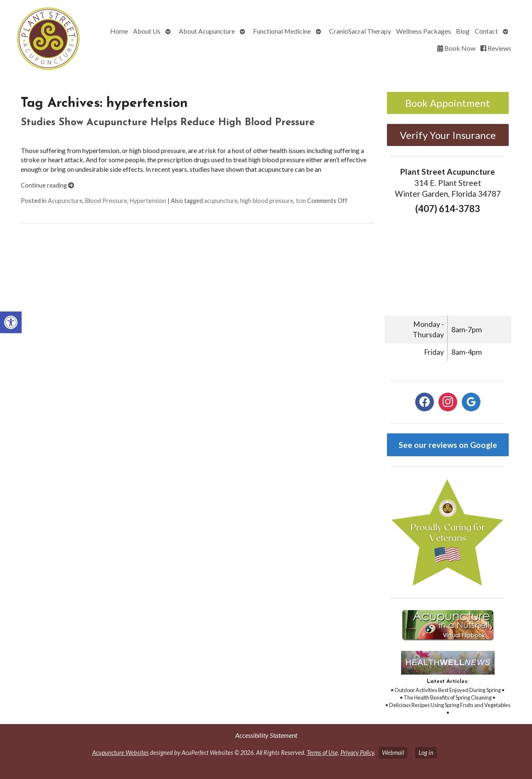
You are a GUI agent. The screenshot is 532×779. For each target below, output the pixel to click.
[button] (11, 322)
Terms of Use (322, 753)
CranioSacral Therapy (360, 31)
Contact (486, 31)
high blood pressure (267, 201)
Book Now (456, 48)
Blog (463, 31)
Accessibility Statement (266, 735)
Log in (426, 753)
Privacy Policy (357, 753)
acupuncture (221, 201)
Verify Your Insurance (448, 135)
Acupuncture (65, 201)
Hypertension (148, 201)
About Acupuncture (207, 31)
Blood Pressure (106, 201)
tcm (301, 201)
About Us (147, 31)
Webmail (393, 753)
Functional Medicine (282, 31)
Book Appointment (448, 103)
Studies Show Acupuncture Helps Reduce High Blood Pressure (168, 123)
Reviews (496, 48)
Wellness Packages (424, 31)
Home (119, 31)
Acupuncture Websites (121, 753)
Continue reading (47, 185)
